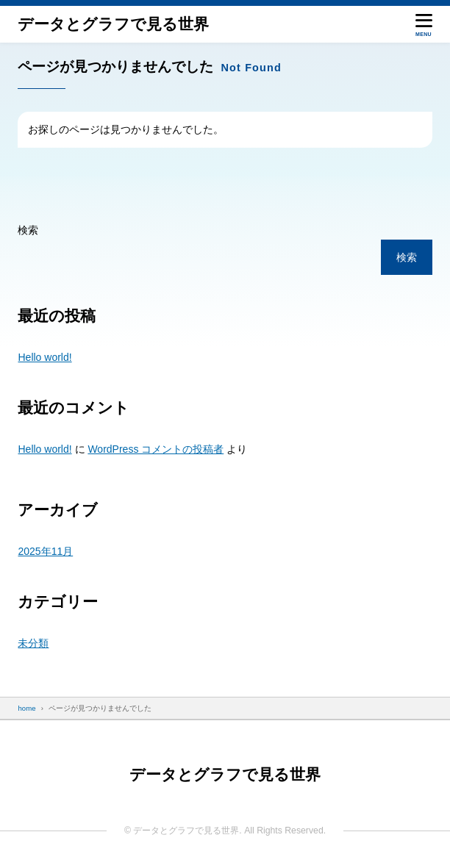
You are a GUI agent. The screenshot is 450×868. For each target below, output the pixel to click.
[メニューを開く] (424, 24)
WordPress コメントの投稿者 (156, 449)
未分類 (33, 643)
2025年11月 (45, 551)
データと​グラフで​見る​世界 (113, 24)
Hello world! (44, 357)
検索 (28, 230)
